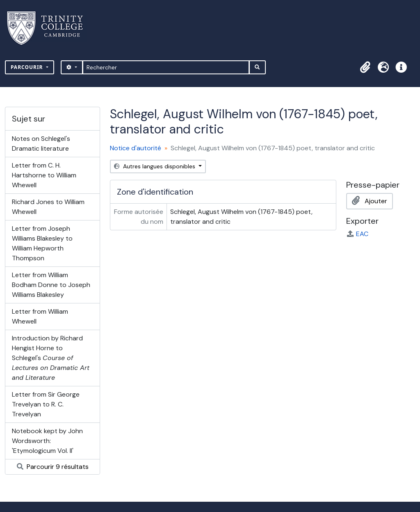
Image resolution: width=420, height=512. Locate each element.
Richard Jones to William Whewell (48, 207)
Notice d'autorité (136, 148)
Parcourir (28, 67)
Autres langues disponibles (155, 166)
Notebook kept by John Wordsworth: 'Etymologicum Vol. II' (47, 441)
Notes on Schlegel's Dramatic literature (41, 143)
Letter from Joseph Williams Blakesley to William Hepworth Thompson (42, 243)
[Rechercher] (166, 67)
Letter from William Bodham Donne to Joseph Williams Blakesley (51, 285)
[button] (365, 67)
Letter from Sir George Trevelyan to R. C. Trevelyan (46, 404)
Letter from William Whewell (40, 316)
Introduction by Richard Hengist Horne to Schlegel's (51, 358)
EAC (357, 234)
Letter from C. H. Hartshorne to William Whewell (44, 175)
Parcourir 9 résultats (53, 467)
